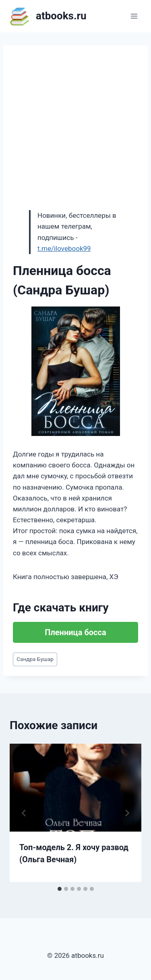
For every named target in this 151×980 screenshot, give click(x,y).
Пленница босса (75, 632)
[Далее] (127, 813)
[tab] (60, 889)
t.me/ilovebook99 (64, 248)
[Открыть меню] (134, 16)
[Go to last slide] (24, 813)
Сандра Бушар (35, 659)
